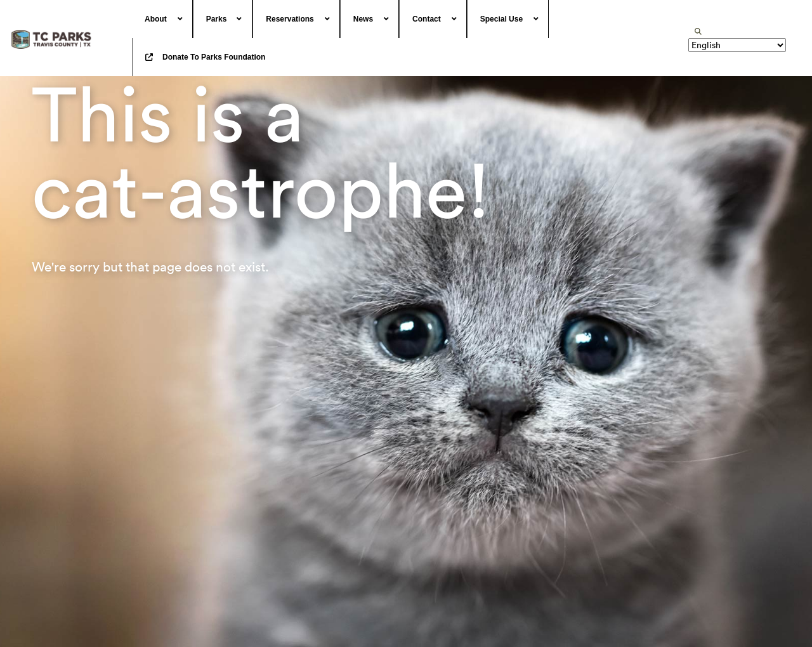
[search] (698, 31)
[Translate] (737, 45)
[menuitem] (162, 19)
